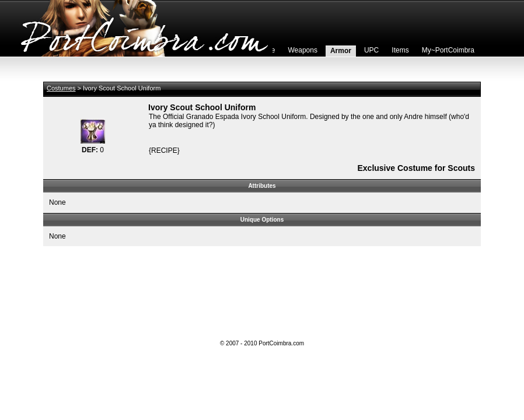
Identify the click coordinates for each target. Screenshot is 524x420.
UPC (371, 50)
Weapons (302, 50)
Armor (341, 51)
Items (400, 50)
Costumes (61, 88)
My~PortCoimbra (448, 50)
